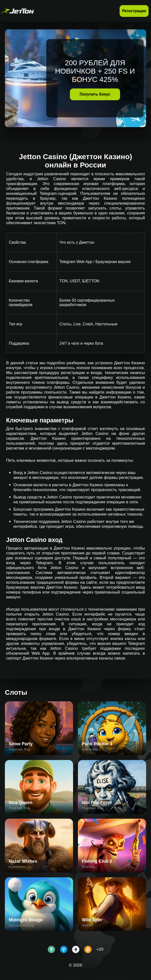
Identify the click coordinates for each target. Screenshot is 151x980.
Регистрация (134, 11)
